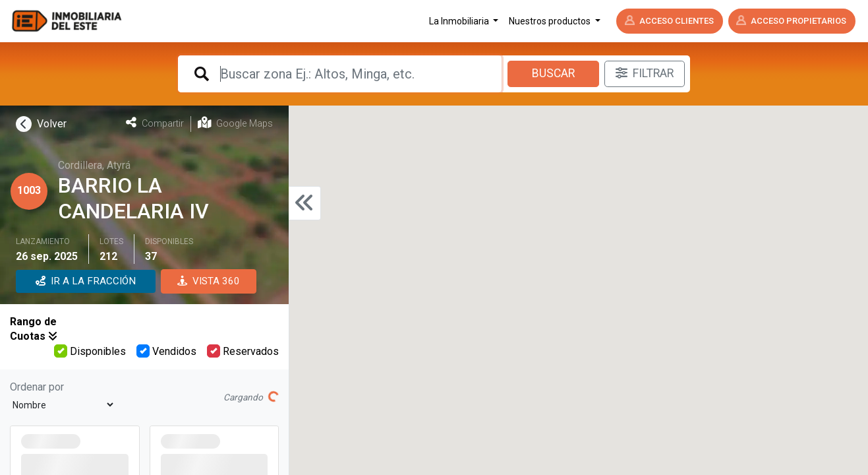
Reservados (243, 351)
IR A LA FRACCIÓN (86, 281)
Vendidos (166, 351)
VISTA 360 (209, 281)
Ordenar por (37, 387)
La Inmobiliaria (460, 21)
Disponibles (90, 351)
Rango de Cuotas (34, 329)
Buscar (553, 73)
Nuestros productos (551, 21)
